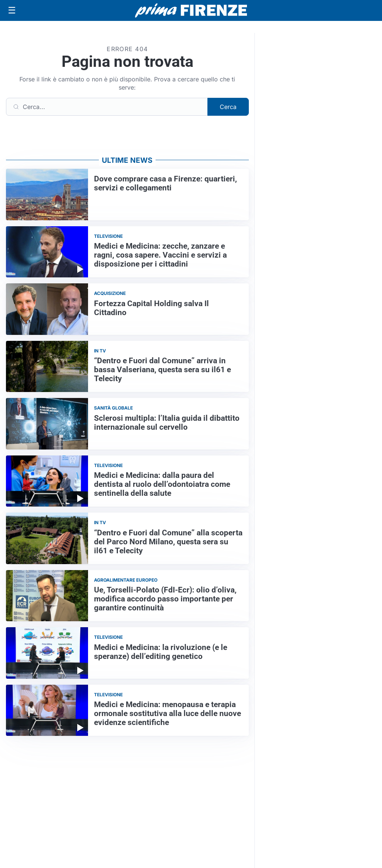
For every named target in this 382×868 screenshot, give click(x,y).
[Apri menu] (12, 10)
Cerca (228, 107)
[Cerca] (107, 107)
